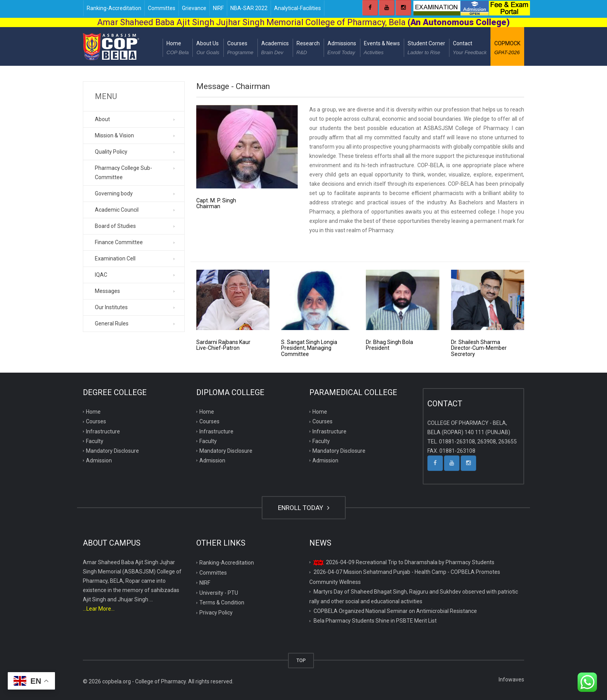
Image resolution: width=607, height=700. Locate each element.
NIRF (218, 8)
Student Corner (426, 49)
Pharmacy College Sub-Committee (123, 173)
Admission (99, 460)
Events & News (382, 49)
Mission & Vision (114, 135)
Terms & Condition (222, 602)
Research (308, 49)
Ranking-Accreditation (114, 8)
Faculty (95, 441)
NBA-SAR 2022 (249, 8)
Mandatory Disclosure (112, 451)
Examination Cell (115, 258)
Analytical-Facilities (297, 8)
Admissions (342, 49)
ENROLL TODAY (304, 508)
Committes (162, 8)
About (102, 119)
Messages (107, 291)
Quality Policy (111, 152)
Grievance (194, 8)
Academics (275, 49)
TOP (301, 660)
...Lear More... (99, 609)
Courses (240, 49)
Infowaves (511, 679)
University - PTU (219, 593)
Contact (470, 49)
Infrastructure (103, 431)
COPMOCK (507, 49)
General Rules (112, 323)
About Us (208, 49)
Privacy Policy (216, 613)
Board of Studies (115, 226)
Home (177, 49)
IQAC (101, 275)
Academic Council (117, 210)
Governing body (114, 193)
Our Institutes (111, 307)
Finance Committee (119, 242)
